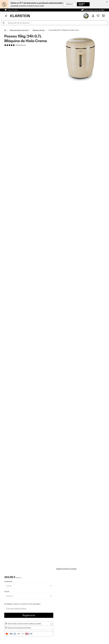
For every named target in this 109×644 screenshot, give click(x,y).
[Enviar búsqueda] (4, 23)
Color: (7, 592)
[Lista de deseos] (98, 16)
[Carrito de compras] (103, 16)
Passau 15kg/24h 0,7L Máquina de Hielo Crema (64, 30)
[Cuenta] (93, 16)
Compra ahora (82, 4)
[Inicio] (7, 30)
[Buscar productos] (54, 23)
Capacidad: (8, 582)
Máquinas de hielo (39, 30)
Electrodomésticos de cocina (19, 30)
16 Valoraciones (21, 45)
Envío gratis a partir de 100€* (95, 10)
